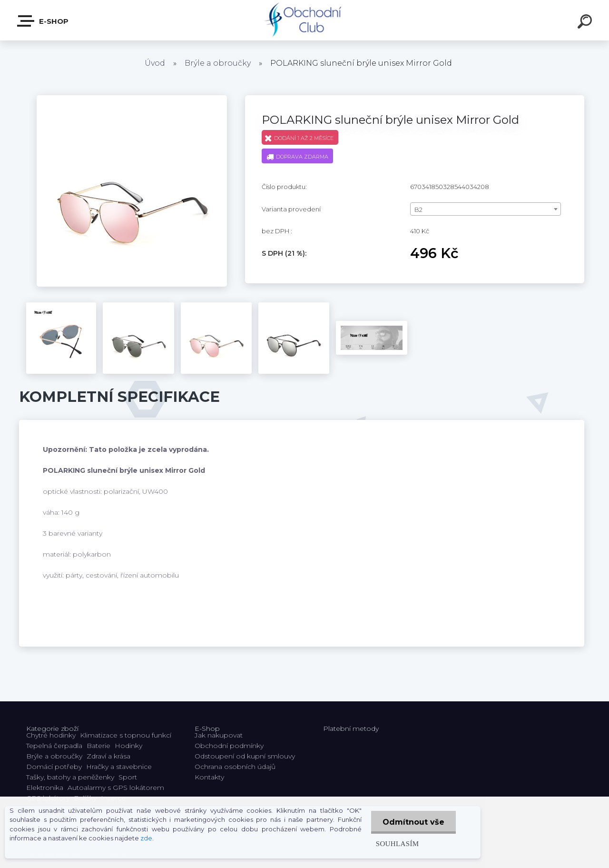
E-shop (43, 21)
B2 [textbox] (418, 210)
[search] (586, 23)
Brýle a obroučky (218, 63)
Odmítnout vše (413, 822)
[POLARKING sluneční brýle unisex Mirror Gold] (132, 99)
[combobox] (486, 209)
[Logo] (305, 20)
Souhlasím (397, 843)
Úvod (155, 63)
